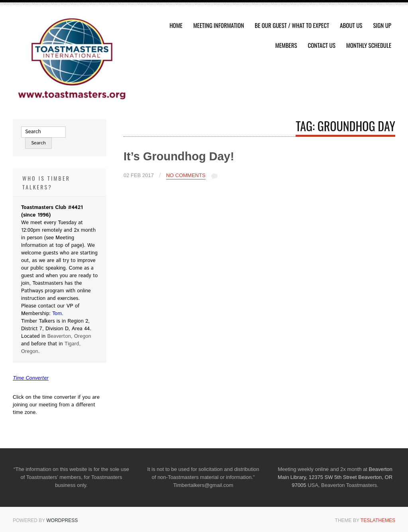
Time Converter (31, 378)
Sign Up (382, 25)
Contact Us (322, 45)
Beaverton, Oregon (69, 336)
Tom (57, 314)
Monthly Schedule (369, 45)
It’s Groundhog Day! (179, 156)
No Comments (186, 175)
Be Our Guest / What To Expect (292, 25)
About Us (351, 25)
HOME (176, 25)
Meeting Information (219, 25)
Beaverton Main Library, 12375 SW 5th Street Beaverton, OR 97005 (335, 477)
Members (286, 45)
